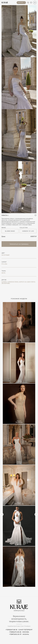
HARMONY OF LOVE (28, 231)
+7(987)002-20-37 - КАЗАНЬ (19, 634)
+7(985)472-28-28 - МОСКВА (19, 632)
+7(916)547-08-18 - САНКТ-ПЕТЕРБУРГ (19, 630)
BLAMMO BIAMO (10, 231)
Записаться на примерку (19, 244)
